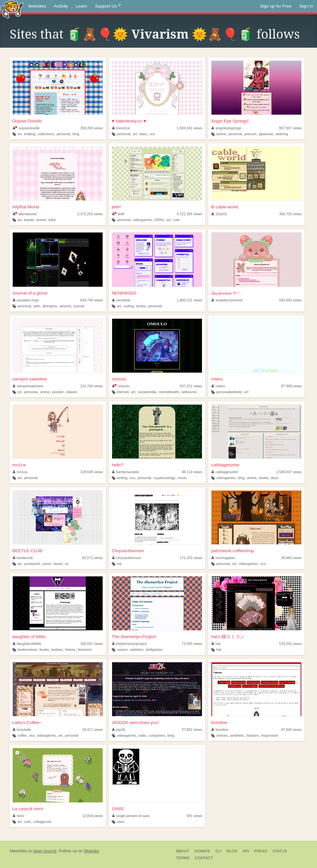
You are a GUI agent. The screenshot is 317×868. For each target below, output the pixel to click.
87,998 (291, 386)
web (37, 306)
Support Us (108, 6)
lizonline (219, 723)
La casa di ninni (28, 809)
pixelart (58, 392)
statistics (137, 650)
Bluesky (92, 851)
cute (176, 220)
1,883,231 (190, 300)
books (141, 306)
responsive (269, 735)
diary (143, 134)
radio (142, 735)
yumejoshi (32, 564)
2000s (159, 220)
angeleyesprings (226, 128)
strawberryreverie (227, 300)
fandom (253, 735)
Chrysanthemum (128, 551)
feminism (85, 650)
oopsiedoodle (26, 128)
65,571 (93, 558)
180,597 (92, 644)
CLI (218, 851)
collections (46, 134)
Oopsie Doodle (27, 121)
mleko (217, 379)
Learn (82, 6)
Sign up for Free (276, 6)
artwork (65, 306)
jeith (118, 214)
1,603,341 (190, 128)
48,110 (192, 472)
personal (63, 134)
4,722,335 (190, 214)
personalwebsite (229, 392)
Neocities (19, 851)
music (182, 478)
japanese (266, 134)
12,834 (93, 816)
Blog (232, 851)
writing (122, 478)
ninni (18, 816)
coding (129, 306)
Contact (204, 858)
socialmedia (147, 392)
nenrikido (121, 300)
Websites (37, 6)
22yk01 (219, 214)
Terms (183, 858)
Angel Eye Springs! (230, 121)
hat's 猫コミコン (228, 637)
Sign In (306, 6)
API (246, 851)
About (183, 851)
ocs (152, 134)
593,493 (290, 300)
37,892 (192, 730)
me (119, 564)
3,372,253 (90, 214)
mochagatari (223, 558)
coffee (22, 735)
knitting (30, 134)
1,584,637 (289, 472)
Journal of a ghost (30, 293)
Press (261, 851)
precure (250, 134)
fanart (58, 564)
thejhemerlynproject (130, 644)
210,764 (92, 386)
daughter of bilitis (29, 637)
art (19, 134)
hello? (118, 465)
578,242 (290, 644)
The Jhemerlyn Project (134, 637)
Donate (202, 851)
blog (76, 134)
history (70, 650)
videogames (142, 220)
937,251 (191, 386)
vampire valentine (30, 379)
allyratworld (25, 214)
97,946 (291, 730)
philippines (154, 650)
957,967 (290, 128)
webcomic (189, 392)
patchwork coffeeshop (233, 551)
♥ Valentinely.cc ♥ (129, 121)
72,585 (192, 644)
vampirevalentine (28, 386)
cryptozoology (165, 478)
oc (67, 564)
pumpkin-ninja (26, 300)
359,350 (92, 128)
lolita (52, 220)
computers (157, 735)
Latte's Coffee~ (27, 723)
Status (280, 851)
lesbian (57, 650)
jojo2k (119, 730)
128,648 (92, 472)
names (122, 650)
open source (45, 851)
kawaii (29, 220)
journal (79, 306)
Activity (61, 6)
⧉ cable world (225, 207)
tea (32, 735)
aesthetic (237, 735)
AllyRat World (26, 207)
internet (123, 392)
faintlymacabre (126, 472)
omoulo (119, 379)
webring (282, 134)
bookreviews (27, 650)
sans (121, 822)
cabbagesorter (225, 465)
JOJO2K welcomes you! (135, 723)
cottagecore (42, 822)
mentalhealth (169, 392)
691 (194, 816)
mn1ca (19, 465)
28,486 (291, 558)
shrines (222, 735)
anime (221, 134)
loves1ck (121, 128)
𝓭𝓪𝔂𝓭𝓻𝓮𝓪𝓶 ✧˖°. (226, 293)
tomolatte (22, 730)
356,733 (290, 214)
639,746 (92, 300)
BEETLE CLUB (27, 551)
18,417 (93, 730)
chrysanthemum (127, 558)
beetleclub (23, 558)
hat (216, 644)
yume (47, 564)
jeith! (117, 207)
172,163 (191, 558)
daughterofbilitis (27, 644)
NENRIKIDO (124, 293)
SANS (118, 809)
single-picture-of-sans (131, 816)
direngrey (50, 306)
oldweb (72, 392)
